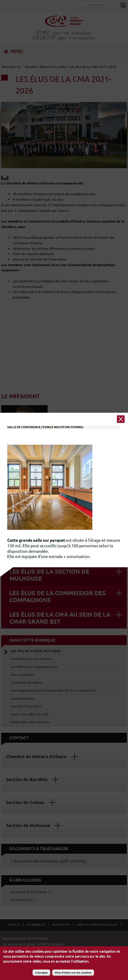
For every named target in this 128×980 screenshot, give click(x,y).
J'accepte (41, 973)
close (121, 399)
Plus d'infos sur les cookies (73, 973)
